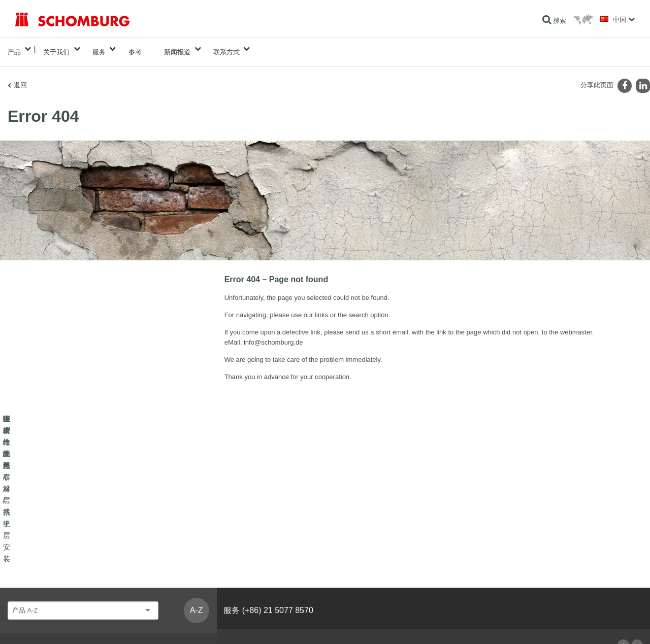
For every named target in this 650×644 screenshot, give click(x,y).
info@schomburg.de (273, 336)
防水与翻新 (30, 540)
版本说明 (55, 624)
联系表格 (239, 571)
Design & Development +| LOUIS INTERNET (589, 624)
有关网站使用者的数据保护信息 (109, 624)
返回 (20, 79)
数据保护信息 (170, 624)
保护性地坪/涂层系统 (43, 571)
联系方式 (226, 49)
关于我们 (56, 49)
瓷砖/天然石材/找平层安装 (51, 556)
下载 (233, 556)
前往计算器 (242, 540)
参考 (135, 49)
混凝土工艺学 (34, 586)
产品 (14, 49)
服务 (99, 49)
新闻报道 (177, 49)
